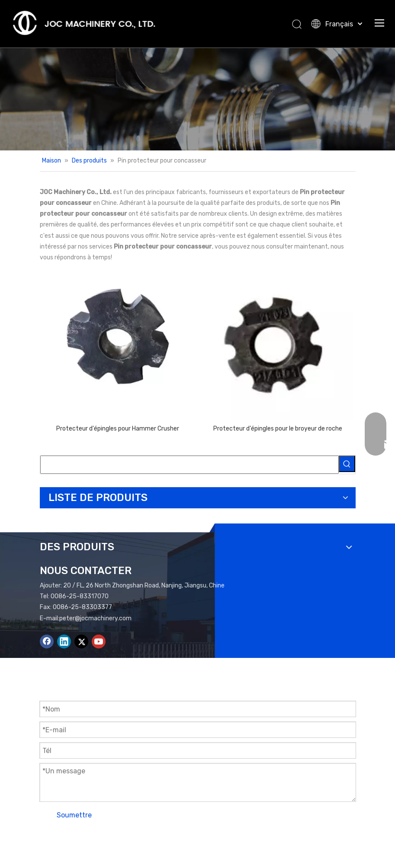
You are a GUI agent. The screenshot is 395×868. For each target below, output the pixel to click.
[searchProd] (189, 465)
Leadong (310, 838)
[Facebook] (47, 641)
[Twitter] (81, 641)
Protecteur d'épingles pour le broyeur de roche (278, 429)
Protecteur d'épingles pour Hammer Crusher (118, 429)
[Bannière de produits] (197, 99)
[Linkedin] (64, 641)
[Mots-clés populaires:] (347, 464)
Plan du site (235, 838)
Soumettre (74, 815)
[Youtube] (99, 641)
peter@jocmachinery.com (95, 618)
